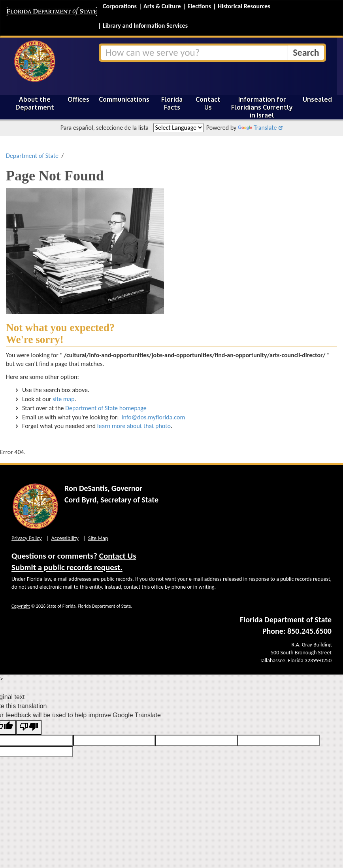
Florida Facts (172, 103)
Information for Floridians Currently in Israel (262, 107)
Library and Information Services (145, 26)
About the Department (35, 103)
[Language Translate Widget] (178, 128)
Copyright (21, 606)
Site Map (98, 538)
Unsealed (317, 99)
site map (64, 399)
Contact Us (208, 103)
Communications (124, 99)
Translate (257, 128)
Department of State (32, 156)
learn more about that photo (134, 426)
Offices (78, 99)
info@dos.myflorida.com (153, 417)
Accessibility (65, 538)
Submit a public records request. (67, 567)
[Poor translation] (29, 727)
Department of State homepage (106, 408)
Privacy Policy (27, 538)
